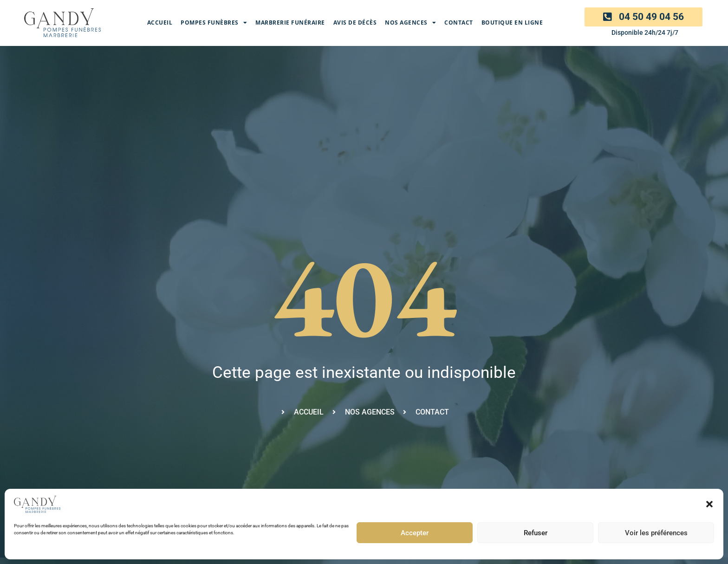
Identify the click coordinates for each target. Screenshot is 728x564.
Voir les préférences (656, 533)
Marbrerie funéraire (290, 23)
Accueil (160, 23)
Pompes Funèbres (214, 23)
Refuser (536, 533)
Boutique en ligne (512, 23)
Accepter (415, 533)
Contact (459, 23)
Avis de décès (355, 23)
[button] (709, 504)
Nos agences (410, 23)
